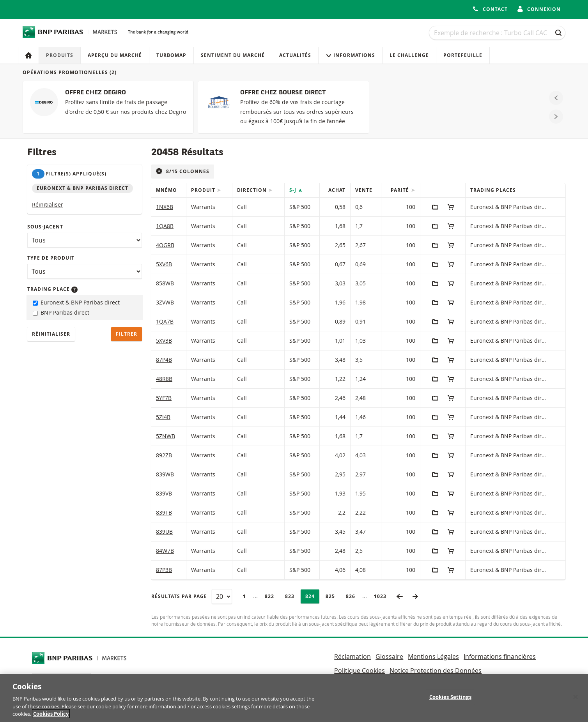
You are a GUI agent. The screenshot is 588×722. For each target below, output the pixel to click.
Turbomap (171, 55)
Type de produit (51, 258)
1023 (383, 596)
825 (332, 596)
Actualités (295, 55)
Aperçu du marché (115, 55)
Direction (253, 190)
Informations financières (500, 657)
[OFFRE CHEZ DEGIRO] (108, 107)
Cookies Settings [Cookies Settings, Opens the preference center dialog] (450, 702)
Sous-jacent (45, 227)
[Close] (576, 701)
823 (292, 596)
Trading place (52, 289)
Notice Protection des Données (436, 671)
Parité (401, 190)
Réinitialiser (48, 204)
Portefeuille (463, 55)
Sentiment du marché (233, 55)
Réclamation (352, 657)
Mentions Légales (433, 657)
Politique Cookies (360, 671)
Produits (60, 55)
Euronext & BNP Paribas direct (76, 302)
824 (312, 596)
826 (353, 596)
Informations (350, 55)
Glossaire (389, 657)
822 (272, 596)
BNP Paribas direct (61, 312)
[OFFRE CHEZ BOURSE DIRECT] (283, 107)
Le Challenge (409, 55)
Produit (204, 190)
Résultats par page (179, 596)
